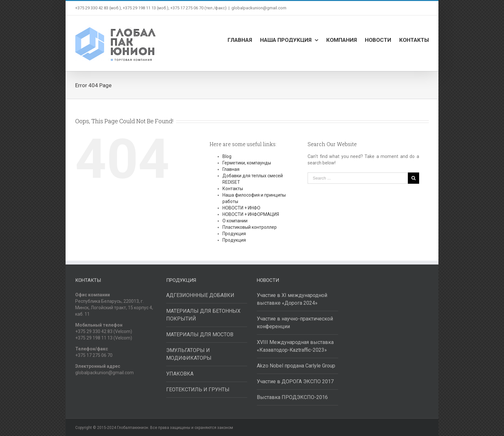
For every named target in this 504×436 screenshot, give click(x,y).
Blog (227, 156)
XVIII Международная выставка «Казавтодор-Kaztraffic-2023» (295, 346)
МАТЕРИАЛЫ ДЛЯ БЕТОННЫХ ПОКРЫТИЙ (203, 315)
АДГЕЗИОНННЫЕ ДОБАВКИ (200, 295)
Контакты (233, 189)
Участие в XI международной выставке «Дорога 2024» (292, 299)
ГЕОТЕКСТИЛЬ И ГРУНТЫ (198, 390)
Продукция (234, 234)
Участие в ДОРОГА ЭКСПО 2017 (295, 381)
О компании (235, 221)
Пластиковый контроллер (250, 227)
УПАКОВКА (180, 374)
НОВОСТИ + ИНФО (241, 208)
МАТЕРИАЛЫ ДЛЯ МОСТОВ (200, 334)
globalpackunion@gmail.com (259, 8)
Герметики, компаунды (247, 163)
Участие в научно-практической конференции (295, 323)
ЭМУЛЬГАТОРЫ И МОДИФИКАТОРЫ (189, 354)
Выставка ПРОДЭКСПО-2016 (292, 397)
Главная (231, 169)
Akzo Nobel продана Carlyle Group (296, 366)
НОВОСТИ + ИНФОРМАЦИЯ (251, 214)
